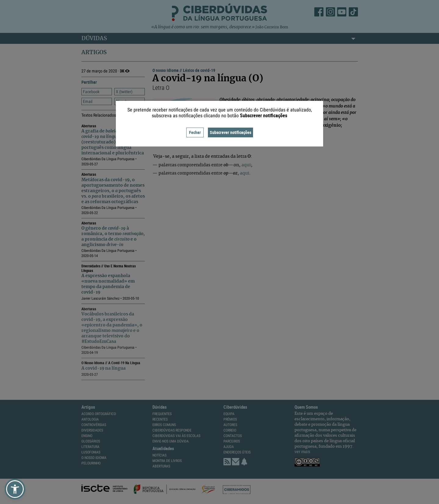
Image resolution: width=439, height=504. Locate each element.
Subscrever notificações (230, 132)
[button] (15, 489)
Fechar (195, 132)
